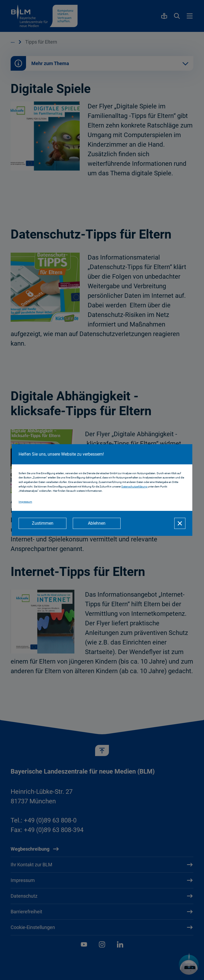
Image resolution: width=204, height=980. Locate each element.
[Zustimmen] (42, 523)
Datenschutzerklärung (135, 487)
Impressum (25, 502)
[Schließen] (180, 523)
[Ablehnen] (97, 523)
